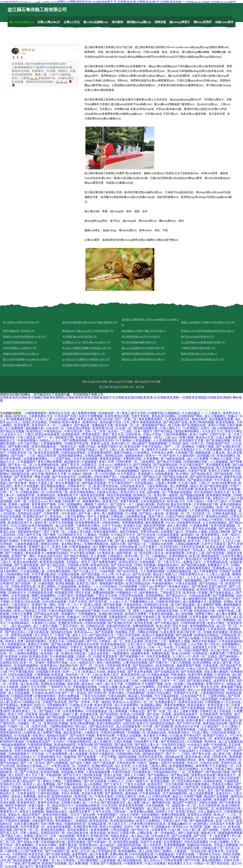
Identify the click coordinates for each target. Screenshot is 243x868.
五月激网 (71, 751)
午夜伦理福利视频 (61, 611)
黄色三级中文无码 (134, 413)
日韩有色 (175, 787)
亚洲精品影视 (97, 824)
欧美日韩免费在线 (225, 483)
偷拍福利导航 (82, 787)
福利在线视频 (128, 757)
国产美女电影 (216, 553)
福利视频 (37, 739)
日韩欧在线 (102, 739)
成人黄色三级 (222, 754)
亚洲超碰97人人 (25, 769)
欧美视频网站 (128, 851)
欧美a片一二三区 (226, 815)
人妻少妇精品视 (39, 632)
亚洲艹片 (148, 827)
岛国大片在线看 (151, 842)
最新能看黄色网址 (199, 568)
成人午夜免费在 (110, 799)
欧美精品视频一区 (163, 781)
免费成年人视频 (180, 641)
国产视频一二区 (57, 809)
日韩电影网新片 (19, 754)
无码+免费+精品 (52, 824)
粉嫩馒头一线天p (151, 437)
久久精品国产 (211, 726)
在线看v (160, 471)
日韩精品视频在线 (179, 571)
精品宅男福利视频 (120, 495)
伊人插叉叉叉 (97, 520)
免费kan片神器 (162, 748)
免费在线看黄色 (16, 660)
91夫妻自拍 (77, 809)
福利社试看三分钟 (126, 681)
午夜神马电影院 (115, 778)
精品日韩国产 (32, 815)
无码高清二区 (202, 513)
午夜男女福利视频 (161, 614)
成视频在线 (163, 827)
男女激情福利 (67, 778)
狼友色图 (74, 684)
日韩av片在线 (153, 434)
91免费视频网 (88, 760)
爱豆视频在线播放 (53, 486)
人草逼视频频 (142, 440)
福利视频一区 (157, 492)
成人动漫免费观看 (202, 793)
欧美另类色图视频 (169, 839)
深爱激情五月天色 (205, 647)
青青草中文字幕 (56, 474)
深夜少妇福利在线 (70, 468)
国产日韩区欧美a (179, 507)
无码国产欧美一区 (200, 739)
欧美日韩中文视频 (131, 790)
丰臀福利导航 (133, 459)
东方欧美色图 (88, 568)
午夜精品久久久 (191, 450)
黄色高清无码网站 (164, 416)
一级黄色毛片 (68, 447)
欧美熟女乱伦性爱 (87, 644)
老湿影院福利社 (62, 796)
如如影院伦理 (33, 468)
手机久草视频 (71, 793)
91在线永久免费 (163, 453)
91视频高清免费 (22, 696)
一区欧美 (133, 538)
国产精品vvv (27, 480)
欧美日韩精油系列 (109, 723)
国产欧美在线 (24, 699)
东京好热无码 (169, 547)
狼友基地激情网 (43, 608)
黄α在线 (55, 507)
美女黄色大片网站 (156, 736)
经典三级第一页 (39, 806)
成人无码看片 (18, 729)
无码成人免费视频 (226, 845)
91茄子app (146, 586)
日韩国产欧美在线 (55, 702)
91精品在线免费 (200, 596)
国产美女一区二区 (21, 465)
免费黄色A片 (123, 465)
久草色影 (175, 444)
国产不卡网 (103, 538)
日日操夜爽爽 (129, 586)
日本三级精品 (30, 833)
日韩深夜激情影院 (100, 453)
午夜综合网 (85, 745)
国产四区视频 (91, 574)
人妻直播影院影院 (212, 693)
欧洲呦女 (188, 447)
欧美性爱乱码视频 (175, 617)
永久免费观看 (15, 428)
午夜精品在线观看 (213, 787)
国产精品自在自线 (13, 471)
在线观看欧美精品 (56, 647)
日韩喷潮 (29, 733)
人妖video (171, 437)
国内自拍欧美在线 (146, 720)
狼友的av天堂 (205, 437)
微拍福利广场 (113, 507)
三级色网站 (147, 462)
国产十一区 (46, 437)
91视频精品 (173, 413)
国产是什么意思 (169, 629)
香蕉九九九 (86, 751)
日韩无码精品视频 (21, 675)
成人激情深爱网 (159, 778)
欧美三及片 (206, 790)
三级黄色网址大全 (41, 416)
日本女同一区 (55, 428)
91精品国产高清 (43, 821)
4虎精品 (231, 684)
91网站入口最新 (222, 459)
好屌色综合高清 (155, 824)
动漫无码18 (224, 793)
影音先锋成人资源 (198, 757)
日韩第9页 (7, 583)
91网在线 (117, 517)
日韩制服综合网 (136, 760)
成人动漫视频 (79, 754)
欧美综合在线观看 (105, 437)
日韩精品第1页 (231, 635)
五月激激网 (64, 769)
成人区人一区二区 (111, 760)
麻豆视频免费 (155, 523)
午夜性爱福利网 (43, 839)
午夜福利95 (227, 699)
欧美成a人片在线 (94, 672)
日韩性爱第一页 (127, 462)
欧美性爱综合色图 (117, 416)
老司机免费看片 (78, 830)
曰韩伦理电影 (114, 580)
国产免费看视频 (224, 596)
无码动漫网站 (150, 815)
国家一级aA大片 (216, 827)
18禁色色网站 (111, 523)
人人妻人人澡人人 (223, 538)
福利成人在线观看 (40, 559)
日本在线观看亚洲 (141, 854)
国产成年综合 (228, 529)
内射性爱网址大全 (192, 574)
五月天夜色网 (175, 784)
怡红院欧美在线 (78, 833)
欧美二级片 (74, 708)
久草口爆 (186, 611)
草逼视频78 (146, 474)
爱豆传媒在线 (12, 468)
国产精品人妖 (153, 477)
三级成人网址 (159, 766)
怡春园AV (74, 617)
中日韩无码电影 (34, 510)
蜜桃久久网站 (52, 781)
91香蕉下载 (63, 635)
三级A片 (205, 483)
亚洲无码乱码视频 (56, 723)
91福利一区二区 (19, 726)
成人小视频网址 (215, 416)
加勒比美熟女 (120, 836)
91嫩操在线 (107, 498)
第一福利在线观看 (173, 459)
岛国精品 (82, 821)
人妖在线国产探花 (59, 681)
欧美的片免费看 (136, 614)
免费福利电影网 (104, 593)
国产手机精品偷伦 (167, 623)
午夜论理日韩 (74, 431)
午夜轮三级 (104, 681)
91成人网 (175, 830)
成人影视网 (19, 568)
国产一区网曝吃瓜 (171, 538)
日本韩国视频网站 (127, 471)
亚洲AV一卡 (153, 456)
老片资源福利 (204, 492)
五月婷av (59, 742)
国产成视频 (211, 830)
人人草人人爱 (43, 419)
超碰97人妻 (70, 714)
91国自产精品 (175, 517)
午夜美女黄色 (104, 796)
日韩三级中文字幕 (30, 535)
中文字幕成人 (223, 480)
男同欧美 (211, 742)
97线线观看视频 (78, 717)
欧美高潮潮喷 (100, 830)
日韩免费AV (40, 507)
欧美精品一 (86, 586)
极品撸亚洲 (72, 462)
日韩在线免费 (174, 860)
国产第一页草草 (80, 702)
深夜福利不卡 (195, 517)
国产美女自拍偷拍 (41, 660)
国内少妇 (6, 538)
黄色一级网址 (208, 760)
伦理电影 (6, 544)
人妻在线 (219, 453)
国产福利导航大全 (102, 635)
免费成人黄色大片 (36, 836)
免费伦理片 (232, 729)
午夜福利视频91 (163, 583)
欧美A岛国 (164, 626)
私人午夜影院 (66, 860)
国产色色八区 (141, 830)
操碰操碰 (21, 748)
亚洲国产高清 (120, 848)
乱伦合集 (12, 866)
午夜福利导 (132, 507)
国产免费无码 (34, 851)
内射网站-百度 (126, 632)
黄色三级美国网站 (109, 663)
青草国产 (161, 586)
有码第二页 (73, 529)
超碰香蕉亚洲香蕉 (58, 538)
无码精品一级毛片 (79, 562)
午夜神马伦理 (153, 650)
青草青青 (202, 766)
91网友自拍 (137, 711)
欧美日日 (143, 723)
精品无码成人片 (25, 757)
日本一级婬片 (144, 431)
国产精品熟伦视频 (194, 565)
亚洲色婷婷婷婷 (138, 608)
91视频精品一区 (127, 593)
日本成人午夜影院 (77, 541)
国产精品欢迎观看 (150, 678)
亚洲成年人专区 (205, 608)
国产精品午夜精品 (77, 556)
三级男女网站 (217, 696)
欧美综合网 (132, 447)
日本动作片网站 (47, 845)
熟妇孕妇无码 (69, 666)
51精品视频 (189, 520)
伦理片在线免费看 (27, 751)
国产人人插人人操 (112, 450)
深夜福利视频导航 (213, 690)
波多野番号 (222, 836)
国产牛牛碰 (193, 860)
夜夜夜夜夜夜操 (151, 422)
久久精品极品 (191, 413)
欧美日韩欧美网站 (83, 492)
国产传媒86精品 (111, 708)
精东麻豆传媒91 (180, 586)
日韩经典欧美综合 (27, 590)
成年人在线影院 (127, 669)
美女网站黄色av (72, 544)
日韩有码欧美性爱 (194, 623)
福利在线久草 (27, 818)
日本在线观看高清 (153, 501)
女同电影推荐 (209, 714)
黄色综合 (56, 517)
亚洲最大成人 (176, 577)
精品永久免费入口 (165, 574)
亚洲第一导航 (65, 660)
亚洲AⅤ (16, 702)
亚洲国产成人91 (39, 547)
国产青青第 (200, 586)
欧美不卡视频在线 (102, 754)
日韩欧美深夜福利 (169, 602)
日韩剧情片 (116, 556)
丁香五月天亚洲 (107, 596)
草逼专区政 (36, 854)
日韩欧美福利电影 (225, 513)
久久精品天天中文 (123, 535)
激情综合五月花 (59, 413)
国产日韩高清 (30, 772)
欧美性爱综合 (89, 845)
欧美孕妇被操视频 (201, 660)
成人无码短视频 (19, 693)
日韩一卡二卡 (9, 492)
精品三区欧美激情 (123, 510)
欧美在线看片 (197, 705)
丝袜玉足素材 (134, 641)
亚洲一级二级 (21, 489)
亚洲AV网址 (117, 693)
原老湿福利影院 (66, 620)
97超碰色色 (232, 781)
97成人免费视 (220, 842)
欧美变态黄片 (80, 678)
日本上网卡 (131, 422)
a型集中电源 (225, 611)
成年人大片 (80, 635)
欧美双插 (80, 769)
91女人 (16, 422)
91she (105, 611)
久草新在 (17, 602)
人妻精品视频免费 (187, 544)
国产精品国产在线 (176, 422)
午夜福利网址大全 (50, 757)
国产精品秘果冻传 (114, 802)
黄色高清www (84, 632)
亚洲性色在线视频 (53, 684)
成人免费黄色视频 (84, 413)
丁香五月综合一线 (72, 626)
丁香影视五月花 (171, 593)
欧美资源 (51, 638)
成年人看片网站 (178, 526)
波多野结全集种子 (186, 714)
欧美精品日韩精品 (207, 635)
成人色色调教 (185, 614)
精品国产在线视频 (217, 796)
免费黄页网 (218, 653)
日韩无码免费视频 (114, 559)
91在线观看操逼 (97, 711)
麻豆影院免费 (45, 866)
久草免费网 (151, 459)
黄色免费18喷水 (179, 733)
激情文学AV (55, 541)
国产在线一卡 (203, 836)
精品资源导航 (73, 733)
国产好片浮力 (73, 775)
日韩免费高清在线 (189, 523)
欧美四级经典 (166, 666)
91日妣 (174, 736)
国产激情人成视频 (227, 660)
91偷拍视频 (46, 583)
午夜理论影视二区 (64, 766)
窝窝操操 (194, 678)
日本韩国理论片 (220, 839)
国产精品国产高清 (184, 790)
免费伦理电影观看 (174, 815)
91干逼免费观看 (57, 754)
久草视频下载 (185, 453)
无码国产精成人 (87, 450)
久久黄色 (207, 769)
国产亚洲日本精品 (200, 681)
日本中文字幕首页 (214, 544)
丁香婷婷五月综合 (209, 854)
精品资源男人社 (220, 599)
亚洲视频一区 (137, 733)
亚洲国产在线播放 (215, 678)
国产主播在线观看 (27, 565)
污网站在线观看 (148, 632)
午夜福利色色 (133, 605)
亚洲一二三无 (72, 672)
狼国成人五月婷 (36, 611)
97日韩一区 (156, 590)
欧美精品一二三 (45, 778)
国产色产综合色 (55, 617)
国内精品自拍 (114, 456)
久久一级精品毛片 (83, 663)
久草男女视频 (199, 617)
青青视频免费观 (133, 523)
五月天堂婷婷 (155, 550)
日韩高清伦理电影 (79, 428)
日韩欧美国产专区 (218, 444)
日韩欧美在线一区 (21, 453)
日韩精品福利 (76, 641)
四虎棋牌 (98, 699)
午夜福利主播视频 (18, 821)
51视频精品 (159, 556)
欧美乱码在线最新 (48, 434)
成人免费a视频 (79, 863)
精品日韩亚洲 (47, 456)
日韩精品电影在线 (31, 638)
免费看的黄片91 (107, 857)
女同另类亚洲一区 (33, 827)
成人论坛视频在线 (231, 742)
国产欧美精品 (225, 790)
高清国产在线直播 (58, 799)
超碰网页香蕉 (141, 653)
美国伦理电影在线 (202, 468)
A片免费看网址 (200, 510)
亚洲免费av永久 (224, 568)
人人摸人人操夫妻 (218, 574)
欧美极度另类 (65, 593)
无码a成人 (199, 550)
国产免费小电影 (19, 447)
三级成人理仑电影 (80, 532)
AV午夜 (148, 726)
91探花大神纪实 (177, 468)
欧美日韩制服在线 (44, 447)
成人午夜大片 (170, 717)
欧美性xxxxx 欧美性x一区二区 (133, 702)
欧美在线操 (99, 833)
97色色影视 (219, 745)
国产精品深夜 (180, 775)
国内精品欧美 (175, 757)
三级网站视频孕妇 (62, 726)
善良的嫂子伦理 (111, 422)
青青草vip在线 (100, 444)
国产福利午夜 (162, 699)
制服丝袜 (70, 757)
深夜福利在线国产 (30, 532)
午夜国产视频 (193, 796)
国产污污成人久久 (39, 471)
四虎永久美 (222, 492)
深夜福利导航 (26, 495)
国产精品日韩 (124, 745)
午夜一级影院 (102, 702)
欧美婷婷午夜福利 (13, 742)
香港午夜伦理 (103, 705)
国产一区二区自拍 (92, 666)
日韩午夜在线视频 (120, 520)
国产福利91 (149, 538)
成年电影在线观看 (94, 483)
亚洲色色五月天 (11, 784)
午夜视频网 (142, 818)
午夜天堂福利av (153, 447)
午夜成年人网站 (16, 857)
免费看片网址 (205, 614)
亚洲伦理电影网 (64, 450)
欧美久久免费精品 (149, 821)
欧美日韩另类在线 (106, 486)
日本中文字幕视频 (129, 650)
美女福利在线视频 (59, 827)
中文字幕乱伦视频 (83, 553)
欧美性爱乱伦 (129, 562)
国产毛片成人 (18, 809)
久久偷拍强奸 (186, 456)
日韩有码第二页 (121, 611)
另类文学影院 (141, 416)
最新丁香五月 (71, 465)
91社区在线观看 (213, 638)
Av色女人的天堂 (197, 669)
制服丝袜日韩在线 (200, 845)
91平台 (174, 450)
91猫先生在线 (210, 763)
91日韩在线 (162, 729)
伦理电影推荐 (71, 434)
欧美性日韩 (53, 693)
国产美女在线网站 (80, 848)
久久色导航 (140, 766)
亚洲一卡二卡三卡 (71, 605)
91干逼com (124, 574)
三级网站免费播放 (27, 653)
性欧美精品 (179, 675)
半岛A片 (193, 763)
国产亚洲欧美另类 (120, 623)
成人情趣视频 (15, 669)
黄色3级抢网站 (212, 860)
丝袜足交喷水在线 (50, 556)
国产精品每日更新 (218, 772)
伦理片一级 (208, 428)
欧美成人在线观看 (133, 714)
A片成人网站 (201, 733)
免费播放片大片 (219, 565)
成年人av (193, 690)
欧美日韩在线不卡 (14, 559)
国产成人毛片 (9, 833)
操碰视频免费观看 (230, 833)
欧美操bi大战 (133, 526)
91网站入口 (117, 781)
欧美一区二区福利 (33, 663)
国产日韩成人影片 (172, 559)
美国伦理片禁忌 (60, 669)
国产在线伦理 (98, 693)
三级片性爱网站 (75, 517)
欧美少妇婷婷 (181, 653)
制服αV (233, 416)
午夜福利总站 (53, 431)
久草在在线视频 (36, 669)
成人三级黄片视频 (186, 711)
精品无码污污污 (63, 806)
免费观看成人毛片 (74, 520)
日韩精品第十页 (212, 848)
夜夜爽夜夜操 (129, 437)
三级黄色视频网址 (30, 577)
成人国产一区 (173, 650)
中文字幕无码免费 (95, 617)
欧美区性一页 (136, 450)
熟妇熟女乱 (46, 818)
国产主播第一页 (44, 860)
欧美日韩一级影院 (166, 495)
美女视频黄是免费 (221, 419)
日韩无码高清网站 (197, 842)
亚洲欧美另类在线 (71, 623)
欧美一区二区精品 (205, 656)
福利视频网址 (194, 580)
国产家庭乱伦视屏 (200, 480)
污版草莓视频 (195, 684)
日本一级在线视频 (63, 836)
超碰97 (25, 687)
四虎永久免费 (15, 641)
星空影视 (47, 590)
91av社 (170, 523)
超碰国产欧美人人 (24, 790)
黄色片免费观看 (69, 696)
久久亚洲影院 (94, 790)
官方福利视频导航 (175, 793)
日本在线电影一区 (220, 577)
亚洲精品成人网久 (94, 590)
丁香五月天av (172, 562)
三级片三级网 (139, 769)
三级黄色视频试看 (27, 544)
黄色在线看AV (35, 553)
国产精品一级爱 (11, 510)
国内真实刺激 (93, 775)
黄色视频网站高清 (202, 626)
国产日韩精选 (142, 465)
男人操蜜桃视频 (113, 513)
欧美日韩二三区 (156, 641)
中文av (53, 690)
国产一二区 (173, 447)
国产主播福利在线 (70, 784)
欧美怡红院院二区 (209, 590)
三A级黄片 (66, 425)
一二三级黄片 (212, 413)
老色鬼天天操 (219, 857)
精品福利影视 (95, 809)
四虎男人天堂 (138, 489)
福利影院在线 (21, 474)
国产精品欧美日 (202, 474)
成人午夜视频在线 (18, 690)
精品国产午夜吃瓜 (185, 802)
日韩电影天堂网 (78, 565)
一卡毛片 (94, 802)
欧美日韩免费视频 (83, 723)
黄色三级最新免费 (158, 790)
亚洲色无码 (229, 763)
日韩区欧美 (134, 434)
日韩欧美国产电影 (18, 839)
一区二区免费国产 (192, 772)
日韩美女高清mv (108, 492)
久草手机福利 (108, 568)
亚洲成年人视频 (196, 532)
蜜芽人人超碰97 (144, 611)
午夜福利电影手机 (166, 772)
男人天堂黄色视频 (229, 468)
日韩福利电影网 (228, 428)
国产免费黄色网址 (105, 562)
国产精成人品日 (117, 769)
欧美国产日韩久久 (216, 736)
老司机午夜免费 (92, 793)
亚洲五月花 (57, 641)
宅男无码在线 (150, 532)
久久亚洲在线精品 (215, 523)
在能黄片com (210, 818)
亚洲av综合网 (105, 660)
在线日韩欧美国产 (67, 559)
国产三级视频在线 (135, 799)
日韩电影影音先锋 (41, 593)
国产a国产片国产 (110, 468)
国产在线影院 (110, 714)
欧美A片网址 (217, 623)
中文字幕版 (109, 757)
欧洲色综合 (91, 422)
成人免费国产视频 (209, 605)
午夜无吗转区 (169, 751)
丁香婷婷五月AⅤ (60, 687)
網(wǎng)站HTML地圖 (148, 382)
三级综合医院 (62, 599)
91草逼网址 (142, 453)
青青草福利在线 (11, 733)
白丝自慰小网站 (65, 419)
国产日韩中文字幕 (189, 723)
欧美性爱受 (22, 425)
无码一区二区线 (95, 431)
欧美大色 (194, 541)
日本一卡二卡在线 (161, 647)
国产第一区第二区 (159, 711)
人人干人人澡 (197, 577)
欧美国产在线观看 (44, 760)
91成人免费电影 (138, 620)
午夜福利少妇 (125, 660)
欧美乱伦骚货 (216, 547)
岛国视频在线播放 (83, 577)
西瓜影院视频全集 (145, 751)
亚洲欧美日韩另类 (86, 827)
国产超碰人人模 (50, 711)
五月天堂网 (39, 687)
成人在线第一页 (84, 681)
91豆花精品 (78, 629)
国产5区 (92, 641)
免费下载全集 (68, 845)
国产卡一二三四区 (178, 754)
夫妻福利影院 (118, 617)
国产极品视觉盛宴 (216, 486)
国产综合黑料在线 (154, 507)
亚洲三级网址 (47, 586)
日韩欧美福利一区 (33, 492)
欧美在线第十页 (219, 705)
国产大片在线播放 (161, 489)
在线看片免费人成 (74, 802)
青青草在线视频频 (138, 748)
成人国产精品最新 (183, 605)
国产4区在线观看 (95, 781)
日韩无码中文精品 (174, 745)
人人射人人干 (182, 656)
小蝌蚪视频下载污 (18, 608)
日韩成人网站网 (220, 532)
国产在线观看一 (89, 757)
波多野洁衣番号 (80, 812)
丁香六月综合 (228, 647)
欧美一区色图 (175, 684)
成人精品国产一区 (29, 781)
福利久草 (41, 523)
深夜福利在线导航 (129, 845)
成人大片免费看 (198, 459)
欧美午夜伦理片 (191, 736)
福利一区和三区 (193, 444)
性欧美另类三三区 (220, 708)
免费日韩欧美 (18, 547)
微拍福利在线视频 (132, 550)
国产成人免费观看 (127, 541)
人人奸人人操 (231, 541)
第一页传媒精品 (165, 833)
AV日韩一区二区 (162, 620)
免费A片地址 (88, 447)
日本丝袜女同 (161, 836)
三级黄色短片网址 (88, 526)
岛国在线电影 (147, 629)
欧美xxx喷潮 (93, 605)
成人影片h (27, 866)
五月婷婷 (38, 693)
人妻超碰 (180, 851)
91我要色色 (172, 708)
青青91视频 (19, 550)
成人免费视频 (179, 486)
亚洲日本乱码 (175, 669)
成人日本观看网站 (127, 705)
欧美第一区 (9, 480)
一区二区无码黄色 (92, 608)
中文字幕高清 (127, 474)
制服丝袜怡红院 (76, 824)
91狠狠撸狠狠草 (36, 413)
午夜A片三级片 (217, 501)
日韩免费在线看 (136, 517)
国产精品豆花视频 (13, 431)
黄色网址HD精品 (217, 517)
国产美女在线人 (137, 690)
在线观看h (85, 477)
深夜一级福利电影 (129, 577)
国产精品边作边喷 (47, 614)
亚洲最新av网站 (152, 705)
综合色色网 (33, 602)
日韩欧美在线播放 (216, 632)
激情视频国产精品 (154, 425)
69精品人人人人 (51, 440)
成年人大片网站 (135, 775)
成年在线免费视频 (80, 739)
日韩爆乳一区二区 (30, 723)
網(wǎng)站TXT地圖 (121, 382)
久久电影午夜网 (52, 751)
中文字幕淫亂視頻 (44, 574)
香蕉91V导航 (217, 425)
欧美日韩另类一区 (189, 632)
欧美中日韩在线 (154, 577)
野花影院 (226, 714)
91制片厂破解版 (148, 763)
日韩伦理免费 (162, 796)
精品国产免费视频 (172, 857)
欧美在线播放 (226, 422)
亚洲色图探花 (178, 556)
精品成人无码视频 (141, 696)
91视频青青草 (134, 863)
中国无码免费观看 (175, 510)
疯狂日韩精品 (129, 532)
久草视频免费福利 (197, 538)
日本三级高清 (27, 437)
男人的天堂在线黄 (36, 629)
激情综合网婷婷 (60, 748)
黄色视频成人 (65, 821)
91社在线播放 (68, 498)
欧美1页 (195, 556)
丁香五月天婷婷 (31, 617)
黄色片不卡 (191, 687)
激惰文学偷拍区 (16, 806)
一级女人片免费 (149, 739)
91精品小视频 (109, 687)
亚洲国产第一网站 (24, 556)
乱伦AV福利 (19, 526)
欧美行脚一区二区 (138, 556)
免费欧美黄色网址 (174, 480)
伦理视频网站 (231, 644)
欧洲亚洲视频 (65, 583)
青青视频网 (86, 620)
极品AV (177, 796)
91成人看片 (135, 559)
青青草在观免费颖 (227, 739)
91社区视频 (108, 474)
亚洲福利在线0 (54, 708)
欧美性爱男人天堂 (217, 559)
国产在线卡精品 (212, 717)
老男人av (145, 796)
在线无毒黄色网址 (106, 532)
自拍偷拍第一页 (109, 413)
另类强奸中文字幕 (186, 693)
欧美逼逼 (58, 675)
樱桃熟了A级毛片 (97, 504)
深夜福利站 (156, 799)
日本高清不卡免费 (222, 824)
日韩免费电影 (136, 693)
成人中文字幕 (114, 684)
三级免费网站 (73, 781)
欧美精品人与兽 (182, 778)
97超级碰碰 (89, 462)
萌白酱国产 (140, 444)
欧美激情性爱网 (69, 699)
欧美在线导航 (99, 821)
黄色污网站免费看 (50, 462)
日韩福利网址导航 (196, 462)
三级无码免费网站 (176, 434)
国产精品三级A (12, 836)
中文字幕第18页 (206, 778)
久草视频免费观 (52, 444)
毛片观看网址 (217, 550)
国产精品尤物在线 (176, 477)
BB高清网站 (46, 769)
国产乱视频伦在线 (194, 425)
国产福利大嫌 (155, 568)
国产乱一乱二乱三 (39, 450)
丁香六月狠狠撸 (181, 663)
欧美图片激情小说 (110, 447)
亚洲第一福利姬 (19, 504)
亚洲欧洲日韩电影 (111, 614)
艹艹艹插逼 (13, 863)
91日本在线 (233, 702)
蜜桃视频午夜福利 (112, 583)
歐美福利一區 (191, 535)
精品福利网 (36, 720)
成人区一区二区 (227, 626)
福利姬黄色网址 (136, 590)
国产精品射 (82, 425)
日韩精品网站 (94, 456)
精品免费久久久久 (180, 863)
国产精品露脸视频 (129, 498)
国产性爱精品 (9, 705)
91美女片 (20, 538)
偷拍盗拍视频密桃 (56, 678)
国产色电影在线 (60, 787)
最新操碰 (132, 793)
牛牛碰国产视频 (153, 684)
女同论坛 (151, 559)
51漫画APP (91, 708)
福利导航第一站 (127, 553)
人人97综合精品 (107, 586)
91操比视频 (38, 681)
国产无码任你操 (122, 565)
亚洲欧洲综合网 (103, 766)
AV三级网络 (96, 580)
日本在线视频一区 (158, 806)
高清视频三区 (206, 456)
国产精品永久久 (177, 596)
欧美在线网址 (227, 456)
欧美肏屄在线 (100, 565)
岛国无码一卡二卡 (78, 675)
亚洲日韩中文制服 (18, 507)
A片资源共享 (106, 553)
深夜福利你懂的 (121, 729)
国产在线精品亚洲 (167, 672)
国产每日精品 (164, 431)
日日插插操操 (186, 590)
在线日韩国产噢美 (197, 650)
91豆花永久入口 (12, 434)
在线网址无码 (9, 663)
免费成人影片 (193, 562)
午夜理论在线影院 (33, 541)
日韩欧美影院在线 (24, 586)
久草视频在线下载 (206, 504)
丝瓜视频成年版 (83, 538)
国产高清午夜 (98, 602)
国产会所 (169, 456)
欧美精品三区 (143, 495)
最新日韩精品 (123, 453)
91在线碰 (135, 617)
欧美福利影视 (213, 477)
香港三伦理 (107, 462)
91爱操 (95, 863)
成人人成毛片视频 (46, 626)
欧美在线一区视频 (196, 593)
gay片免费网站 (145, 687)
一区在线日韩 (198, 851)
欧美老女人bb (182, 809)
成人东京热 (123, 766)
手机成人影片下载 (175, 821)
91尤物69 (75, 474)
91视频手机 (156, 413)
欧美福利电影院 (65, 745)
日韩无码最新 (120, 830)
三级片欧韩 (103, 839)
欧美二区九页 (81, 851)
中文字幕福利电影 (167, 696)
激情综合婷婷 (50, 544)
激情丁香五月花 (113, 434)
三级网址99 (8, 781)
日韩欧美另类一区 (138, 699)
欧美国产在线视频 (55, 863)
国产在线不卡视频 (83, 736)
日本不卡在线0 (112, 526)
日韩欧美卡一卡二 (41, 568)
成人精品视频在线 (130, 860)
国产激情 (50, 535)
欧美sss (19, 611)
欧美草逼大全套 (206, 489)
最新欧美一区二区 (185, 806)
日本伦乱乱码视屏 (193, 547)
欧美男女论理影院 (200, 815)
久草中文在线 (102, 812)
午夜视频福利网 (147, 857)
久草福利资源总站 (178, 419)
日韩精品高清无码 (102, 440)
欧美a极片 (127, 687)
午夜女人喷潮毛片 (13, 450)
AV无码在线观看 (87, 818)
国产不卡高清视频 (161, 760)
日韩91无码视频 (145, 565)
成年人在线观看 (19, 498)
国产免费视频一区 (160, 644)
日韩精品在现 (95, 626)
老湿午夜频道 (77, 842)
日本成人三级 (196, 553)
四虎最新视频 (85, 596)
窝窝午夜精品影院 (56, 577)
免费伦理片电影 (58, 663)
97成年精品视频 (49, 793)
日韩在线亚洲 (126, 763)
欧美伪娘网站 (65, 818)
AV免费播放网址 (102, 471)
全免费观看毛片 (166, 702)
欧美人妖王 (112, 675)
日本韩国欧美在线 (53, 842)
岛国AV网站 (8, 638)
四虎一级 (21, 501)
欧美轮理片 (156, 784)
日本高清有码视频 (184, 729)
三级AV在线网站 (204, 507)
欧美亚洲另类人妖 (134, 675)
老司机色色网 (144, 623)
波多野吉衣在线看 (204, 775)
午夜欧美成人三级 (51, 529)
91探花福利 (187, 751)
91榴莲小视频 (205, 447)
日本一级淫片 (231, 535)
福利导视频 (36, 729)
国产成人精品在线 (53, 565)
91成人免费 (223, 437)
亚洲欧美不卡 (18, 593)
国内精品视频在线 (146, 428)
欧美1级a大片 (176, 501)
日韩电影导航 (122, 599)
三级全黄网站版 (157, 486)
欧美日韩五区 (47, 480)
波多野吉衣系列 (224, 681)
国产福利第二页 (204, 809)
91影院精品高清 (43, 620)
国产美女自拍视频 (205, 529)
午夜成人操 (133, 580)
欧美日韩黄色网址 (198, 784)
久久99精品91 (205, 751)
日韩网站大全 (32, 702)
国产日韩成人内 (66, 550)
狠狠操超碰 (203, 453)
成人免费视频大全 (195, 602)
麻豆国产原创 (33, 647)
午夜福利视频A (28, 440)
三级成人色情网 (166, 483)
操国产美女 (156, 517)
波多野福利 (80, 854)
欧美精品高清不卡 (36, 517)
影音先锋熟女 (191, 717)
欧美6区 (113, 833)
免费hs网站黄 (119, 854)
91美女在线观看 (187, 583)
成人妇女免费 (65, 526)
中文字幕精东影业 (103, 650)
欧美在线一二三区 (123, 678)
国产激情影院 (104, 745)
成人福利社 (127, 857)
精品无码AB (96, 769)
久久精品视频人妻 (33, 571)
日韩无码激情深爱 (111, 748)
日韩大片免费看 (22, 614)
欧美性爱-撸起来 (177, 799)
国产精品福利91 (144, 666)
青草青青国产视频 (44, 504)
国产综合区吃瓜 (128, 571)
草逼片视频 (83, 437)
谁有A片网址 (234, 431)
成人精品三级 (140, 836)
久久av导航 (195, 644)
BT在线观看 (23, 736)
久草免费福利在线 (47, 465)
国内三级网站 (163, 851)
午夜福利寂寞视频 (40, 745)
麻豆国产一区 (183, 748)
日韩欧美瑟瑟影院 (106, 656)
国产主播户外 (159, 663)
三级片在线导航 (99, 653)
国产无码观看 (105, 632)
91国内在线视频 (95, 623)
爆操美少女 (209, 833)
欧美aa (147, 635)
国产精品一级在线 (152, 513)
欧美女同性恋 (21, 599)
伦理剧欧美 (200, 653)
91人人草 (108, 574)
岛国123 (39, 705)
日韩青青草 (52, 513)
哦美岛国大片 (227, 775)
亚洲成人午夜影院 (211, 520)
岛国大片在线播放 (194, 629)
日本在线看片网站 (27, 848)
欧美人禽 (129, 708)
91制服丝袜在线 (131, 477)
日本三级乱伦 (138, 647)
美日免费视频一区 (41, 550)
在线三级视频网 (144, 839)
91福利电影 (108, 571)
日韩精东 (55, 422)
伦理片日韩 (39, 726)
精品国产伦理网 (154, 529)
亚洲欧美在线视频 (97, 647)
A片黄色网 (136, 824)
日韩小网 (154, 480)
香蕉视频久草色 (225, 799)
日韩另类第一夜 (58, 492)
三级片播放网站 (88, 860)
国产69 (28, 778)
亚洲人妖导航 (113, 775)
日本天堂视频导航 (70, 480)
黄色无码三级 (150, 717)
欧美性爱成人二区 (25, 711)
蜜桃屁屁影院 (211, 556)
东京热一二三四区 (120, 431)
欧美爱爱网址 (211, 535)
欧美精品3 (24, 766)
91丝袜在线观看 (169, 535)
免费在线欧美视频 (17, 739)
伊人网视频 (67, 690)
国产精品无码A (16, 632)
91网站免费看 (150, 681)
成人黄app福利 (21, 626)
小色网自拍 (19, 854)
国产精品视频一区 (132, 568)
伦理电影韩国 (213, 781)
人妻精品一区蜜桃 (97, 535)
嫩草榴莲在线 (162, 802)
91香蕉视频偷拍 (80, 547)
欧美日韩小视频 (55, 739)
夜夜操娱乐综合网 (215, 723)
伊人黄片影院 (220, 650)
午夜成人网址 (224, 769)
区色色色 (91, 468)
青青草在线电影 (111, 459)
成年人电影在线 (189, 833)
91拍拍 (23, 656)
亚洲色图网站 (155, 596)
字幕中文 (77, 647)
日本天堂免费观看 (159, 656)
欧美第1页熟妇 (186, 812)
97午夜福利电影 (150, 793)
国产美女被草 (18, 483)
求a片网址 (183, 474)
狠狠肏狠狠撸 (102, 720)
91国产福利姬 (41, 599)
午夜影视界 (211, 666)
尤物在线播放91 (95, 480)
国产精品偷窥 (56, 717)
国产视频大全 (116, 809)
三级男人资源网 (231, 830)
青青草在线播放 (19, 760)
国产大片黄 (19, 720)
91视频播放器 (165, 854)
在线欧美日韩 (88, 498)
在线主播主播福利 (217, 672)
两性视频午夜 (115, 699)
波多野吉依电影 (231, 580)
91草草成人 (103, 751)
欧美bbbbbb (39, 690)
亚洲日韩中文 (215, 684)
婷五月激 (38, 474)
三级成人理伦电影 (210, 729)
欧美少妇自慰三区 (148, 660)
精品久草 (196, 486)
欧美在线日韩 (170, 520)
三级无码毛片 (21, 605)
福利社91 (147, 471)
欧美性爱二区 (84, 796)
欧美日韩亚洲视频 (223, 526)
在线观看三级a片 (172, 532)
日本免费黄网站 (73, 711)
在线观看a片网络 (73, 772)
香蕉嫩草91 (69, 614)
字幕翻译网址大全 (142, 602)
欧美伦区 (78, 599)
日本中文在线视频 (62, 523)
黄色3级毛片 (194, 559)
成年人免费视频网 (47, 520)
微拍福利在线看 (62, 632)
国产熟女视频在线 (174, 660)
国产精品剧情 (224, 474)
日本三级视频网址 (71, 504)
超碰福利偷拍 (135, 456)
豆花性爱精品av (49, 790)
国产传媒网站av (159, 775)
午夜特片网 (107, 669)
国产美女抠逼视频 (140, 672)
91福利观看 (185, 608)
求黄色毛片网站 (223, 784)
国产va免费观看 (58, 763)
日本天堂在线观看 (86, 459)
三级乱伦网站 (151, 541)
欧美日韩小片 (121, 444)
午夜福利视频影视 (174, 541)
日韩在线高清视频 (224, 733)
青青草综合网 (106, 736)
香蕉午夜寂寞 (130, 501)
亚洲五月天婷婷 (219, 471)
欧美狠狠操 (86, 839)
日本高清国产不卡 (194, 696)
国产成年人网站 (81, 763)
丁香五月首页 (211, 541)
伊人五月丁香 (35, 775)
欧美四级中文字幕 (192, 440)
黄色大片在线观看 (27, 486)
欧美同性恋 (34, 431)
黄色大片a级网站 (111, 827)
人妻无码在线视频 (136, 663)
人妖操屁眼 (108, 860)
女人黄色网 (99, 556)
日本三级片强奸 (28, 444)
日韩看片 (18, 787)
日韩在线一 (121, 812)
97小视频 (132, 513)
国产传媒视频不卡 (132, 656)
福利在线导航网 (155, 526)
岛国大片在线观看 (173, 763)
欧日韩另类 (216, 851)
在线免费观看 (165, 474)
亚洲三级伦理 (218, 586)
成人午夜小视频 (102, 717)
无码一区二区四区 (18, 620)
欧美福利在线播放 (224, 510)
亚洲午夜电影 (174, 580)
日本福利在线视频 (114, 489)
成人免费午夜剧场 (105, 547)
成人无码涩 (16, 775)
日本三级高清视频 (205, 699)
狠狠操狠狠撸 (158, 444)
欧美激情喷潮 (175, 553)
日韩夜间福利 (177, 471)
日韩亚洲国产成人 (106, 477)
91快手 (86, 699)
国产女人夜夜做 (99, 517)
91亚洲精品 (191, 428)
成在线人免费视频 (24, 796)
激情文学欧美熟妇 (205, 641)
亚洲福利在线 (46, 495)
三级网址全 (92, 733)
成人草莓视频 (119, 711)
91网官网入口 (14, 851)
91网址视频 (90, 529)
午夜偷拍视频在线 (80, 742)
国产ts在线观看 (182, 836)
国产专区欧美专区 (65, 477)
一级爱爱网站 (120, 653)
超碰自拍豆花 (55, 720)
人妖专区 (119, 538)
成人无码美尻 (153, 845)
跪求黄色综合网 (197, 857)
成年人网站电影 (98, 510)
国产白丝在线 (147, 535)
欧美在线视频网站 (44, 498)
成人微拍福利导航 (195, 599)
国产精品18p (202, 748)
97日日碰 (38, 754)
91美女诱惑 (168, 632)
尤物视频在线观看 (85, 687)
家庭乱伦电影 (117, 672)
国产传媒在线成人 (222, 593)
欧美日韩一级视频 (53, 848)
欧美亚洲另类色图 (132, 806)
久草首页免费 (185, 489)
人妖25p (97, 675)
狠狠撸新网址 (92, 501)
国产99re (120, 620)
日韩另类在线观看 (132, 596)
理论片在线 (83, 593)
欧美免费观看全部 (88, 523)
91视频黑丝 (133, 684)
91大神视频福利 (11, 647)
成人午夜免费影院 (206, 571)
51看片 (29, 434)
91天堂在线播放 (46, 699)
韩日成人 (82, 726)
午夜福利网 (150, 498)
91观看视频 (42, 675)
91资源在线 (223, 675)
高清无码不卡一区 (44, 425)
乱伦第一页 (124, 428)
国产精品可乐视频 (169, 462)
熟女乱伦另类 (210, 687)
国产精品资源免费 (20, 860)
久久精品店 (183, 647)
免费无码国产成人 (79, 720)
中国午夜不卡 (108, 550)
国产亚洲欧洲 (164, 726)
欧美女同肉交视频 (55, 815)
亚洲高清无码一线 (53, 833)
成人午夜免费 (99, 854)
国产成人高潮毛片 (225, 748)
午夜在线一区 (227, 608)
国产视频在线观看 (193, 495)
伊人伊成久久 (44, 635)
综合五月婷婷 (130, 815)
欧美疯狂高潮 (39, 656)
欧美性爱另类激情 (147, 520)
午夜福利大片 (100, 678)
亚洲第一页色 (24, 520)
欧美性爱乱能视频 (126, 842)
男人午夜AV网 (153, 580)
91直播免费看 (200, 526)
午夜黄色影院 (27, 793)
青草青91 (83, 836)
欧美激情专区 (27, 802)
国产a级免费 (184, 635)
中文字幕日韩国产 (192, 465)
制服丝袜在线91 (169, 565)
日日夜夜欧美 (142, 772)
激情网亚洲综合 (186, 760)
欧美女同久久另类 (133, 492)
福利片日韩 (119, 544)
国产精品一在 (137, 544)
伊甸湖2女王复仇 (67, 608)
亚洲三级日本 (55, 729)
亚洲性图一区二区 (178, 513)
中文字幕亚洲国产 (121, 483)
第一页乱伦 (212, 644)
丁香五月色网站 (66, 568)
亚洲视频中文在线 (68, 489)
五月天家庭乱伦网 (188, 848)
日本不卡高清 (78, 602)
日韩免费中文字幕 (147, 742)
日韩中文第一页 (221, 434)
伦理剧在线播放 (156, 787)
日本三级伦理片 (28, 650)
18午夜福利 (69, 513)
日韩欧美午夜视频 (33, 717)
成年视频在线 (149, 593)
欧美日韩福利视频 (202, 422)
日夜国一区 (36, 538)
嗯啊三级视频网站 (44, 596)
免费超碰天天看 (103, 425)
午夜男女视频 (185, 854)
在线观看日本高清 (49, 672)
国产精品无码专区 (102, 726)
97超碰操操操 (68, 586)
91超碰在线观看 (175, 690)
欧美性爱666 (49, 666)
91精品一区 (202, 863)
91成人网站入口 (171, 428)
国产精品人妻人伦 (147, 745)
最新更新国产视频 (189, 666)
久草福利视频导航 (174, 739)
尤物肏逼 (50, 468)
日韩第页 (206, 711)
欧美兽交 (156, 690)
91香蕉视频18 (214, 702)
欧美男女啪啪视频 (132, 787)
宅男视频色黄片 (58, 705)
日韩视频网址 (88, 614)
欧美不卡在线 (58, 857)
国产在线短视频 (192, 672)
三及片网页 (119, 647)
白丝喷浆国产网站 (191, 416)
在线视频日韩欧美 (88, 806)
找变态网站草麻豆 (190, 781)
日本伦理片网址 (232, 556)
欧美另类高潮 (53, 580)
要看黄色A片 (9, 812)
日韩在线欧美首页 (133, 486)
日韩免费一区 (72, 501)
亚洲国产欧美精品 (90, 778)
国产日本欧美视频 (58, 854)
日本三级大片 (137, 644)
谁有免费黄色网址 (151, 419)
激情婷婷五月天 (170, 599)
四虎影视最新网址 (71, 456)
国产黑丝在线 (220, 863)
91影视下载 (131, 468)
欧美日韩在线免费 (47, 453)
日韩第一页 (84, 656)
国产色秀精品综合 (173, 742)
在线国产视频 (122, 720)
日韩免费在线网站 (59, 571)
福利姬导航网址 (36, 641)
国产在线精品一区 (212, 583)
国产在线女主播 (28, 842)
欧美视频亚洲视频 (219, 495)
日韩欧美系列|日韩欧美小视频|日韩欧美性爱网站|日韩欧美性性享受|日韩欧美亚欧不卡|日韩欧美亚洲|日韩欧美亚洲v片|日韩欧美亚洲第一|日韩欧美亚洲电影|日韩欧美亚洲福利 (116, 397)
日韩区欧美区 (38, 857)
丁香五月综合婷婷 (94, 696)
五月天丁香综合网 (83, 815)
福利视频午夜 (35, 428)
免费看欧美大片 (68, 495)
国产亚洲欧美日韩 (229, 447)
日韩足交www (38, 501)
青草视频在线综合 (163, 608)
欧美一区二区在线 (229, 507)
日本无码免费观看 (164, 638)
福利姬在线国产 (58, 736)
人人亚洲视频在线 (165, 440)
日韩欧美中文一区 (80, 486)
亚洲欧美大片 (116, 608)
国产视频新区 (136, 809)
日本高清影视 (21, 596)
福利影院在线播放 (163, 723)
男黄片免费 (43, 477)
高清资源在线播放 (122, 821)
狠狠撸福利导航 (21, 419)
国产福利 (196, 477)
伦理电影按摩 (90, 559)
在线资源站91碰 (205, 611)
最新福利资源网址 (94, 638)
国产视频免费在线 (202, 821)
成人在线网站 (93, 784)
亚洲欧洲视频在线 (97, 544)
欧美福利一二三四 (85, 748)
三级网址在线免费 (161, 544)
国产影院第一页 (26, 583)
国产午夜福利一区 (100, 842)
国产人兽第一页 (55, 532)
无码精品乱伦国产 (30, 513)
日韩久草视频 (123, 742)
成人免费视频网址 (85, 669)
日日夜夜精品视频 (62, 656)
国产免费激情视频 (76, 440)
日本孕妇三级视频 (169, 687)
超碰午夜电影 (146, 504)
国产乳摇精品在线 (68, 590)
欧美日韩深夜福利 (30, 678)
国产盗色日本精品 (124, 739)
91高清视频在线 (74, 510)
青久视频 (55, 501)
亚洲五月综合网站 (35, 422)
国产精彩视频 (113, 605)
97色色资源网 (213, 450)
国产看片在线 (202, 754)
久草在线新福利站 (231, 641)
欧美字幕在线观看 (89, 690)
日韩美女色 (220, 757)
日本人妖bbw (196, 501)
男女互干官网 (91, 489)
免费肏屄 (26, 705)
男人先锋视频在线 (100, 629)
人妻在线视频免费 (98, 772)
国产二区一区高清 (74, 693)
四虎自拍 (163, 504)
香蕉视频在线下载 (199, 498)
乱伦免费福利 (173, 842)
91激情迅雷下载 (103, 541)
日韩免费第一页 (26, 529)
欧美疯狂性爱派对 (178, 550)
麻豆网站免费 (62, 471)
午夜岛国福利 (117, 696)
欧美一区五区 (225, 821)
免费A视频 (187, 437)
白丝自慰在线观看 (55, 602)
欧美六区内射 (104, 419)
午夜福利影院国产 (150, 708)
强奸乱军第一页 (43, 489)
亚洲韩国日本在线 (156, 605)
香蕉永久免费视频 (32, 812)
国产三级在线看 (104, 763)
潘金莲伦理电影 (181, 504)
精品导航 (180, 644)
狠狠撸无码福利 (58, 553)
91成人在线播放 (72, 790)
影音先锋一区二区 (128, 425)
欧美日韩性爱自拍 (105, 787)
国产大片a (212, 580)
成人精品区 (108, 845)
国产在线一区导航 (30, 708)
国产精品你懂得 (62, 644)
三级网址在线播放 (126, 717)
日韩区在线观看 (163, 818)
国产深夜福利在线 (166, 465)
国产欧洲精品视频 (218, 440)
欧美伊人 (29, 784)
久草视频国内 (27, 462)
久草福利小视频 (52, 650)
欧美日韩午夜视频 (201, 675)
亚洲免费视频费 (175, 845)
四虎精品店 (89, 465)
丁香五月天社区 (130, 529)
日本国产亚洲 (197, 471)
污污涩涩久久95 (212, 431)
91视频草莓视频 (163, 635)
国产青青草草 (24, 477)
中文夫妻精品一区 (222, 766)
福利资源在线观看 (93, 495)
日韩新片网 (128, 833)
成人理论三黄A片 (159, 809)
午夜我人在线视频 (129, 736)
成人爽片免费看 (227, 614)
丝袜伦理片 (81, 471)
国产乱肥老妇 (118, 638)
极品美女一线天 (92, 684)
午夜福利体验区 (19, 623)
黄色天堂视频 (88, 550)
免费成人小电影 (75, 580)
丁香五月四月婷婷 (128, 635)
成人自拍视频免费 (129, 726)
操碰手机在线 (233, 477)
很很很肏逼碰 (19, 681)
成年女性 (44, 796)
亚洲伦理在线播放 (53, 830)
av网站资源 (145, 833)
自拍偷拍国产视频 (88, 611)
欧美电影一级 (50, 653)
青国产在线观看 (221, 669)
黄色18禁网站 (228, 760)
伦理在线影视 (129, 547)
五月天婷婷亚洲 (209, 806)
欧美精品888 (104, 620)
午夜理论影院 (122, 772)
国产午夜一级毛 (89, 513)
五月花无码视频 (125, 629)
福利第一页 (91, 474)
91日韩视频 (195, 742)
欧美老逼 (11, 656)
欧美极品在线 (157, 733)
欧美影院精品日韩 (229, 809)
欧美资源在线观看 (52, 562)
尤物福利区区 (117, 480)
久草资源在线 (217, 629)
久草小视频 (36, 809)
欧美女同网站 (59, 629)
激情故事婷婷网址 (188, 431)
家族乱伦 (15, 815)
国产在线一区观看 (159, 714)
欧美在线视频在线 (114, 644)
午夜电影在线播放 (180, 492)
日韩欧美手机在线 (77, 444)
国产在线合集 (85, 660)
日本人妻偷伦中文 (210, 812)
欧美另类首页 (122, 839)
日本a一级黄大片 (138, 781)
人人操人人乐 (119, 602)
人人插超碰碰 (219, 462)
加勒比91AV (221, 498)
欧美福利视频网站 (27, 666)
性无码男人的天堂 (152, 553)
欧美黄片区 (111, 501)
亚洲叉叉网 (60, 547)
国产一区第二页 (126, 419)
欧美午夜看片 (72, 422)
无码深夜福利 (144, 483)
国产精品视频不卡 (85, 799)
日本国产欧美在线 (172, 720)
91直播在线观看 (69, 574)
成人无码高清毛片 (178, 529)
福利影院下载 (65, 437)
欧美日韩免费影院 (41, 526)
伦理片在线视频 (230, 489)
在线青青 (32, 714)
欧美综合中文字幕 (188, 726)
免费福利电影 (161, 653)
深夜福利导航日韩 (145, 599)
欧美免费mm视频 (142, 812)
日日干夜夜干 (149, 547)
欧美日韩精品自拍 (138, 583)
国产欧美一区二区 (27, 830)
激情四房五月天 (221, 617)
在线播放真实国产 (39, 742)
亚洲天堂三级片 (87, 583)
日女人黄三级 (192, 830)
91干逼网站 (124, 440)
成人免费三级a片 (139, 802)
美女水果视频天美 (68, 483)
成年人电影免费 (91, 507)
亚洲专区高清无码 (191, 702)
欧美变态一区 (122, 751)
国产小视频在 (15, 553)
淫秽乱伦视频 (208, 802)
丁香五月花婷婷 (135, 784)
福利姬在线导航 (168, 611)
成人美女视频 (143, 729)
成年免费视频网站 (98, 599)
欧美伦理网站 (203, 663)
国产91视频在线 (112, 863)
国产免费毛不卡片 (149, 510)
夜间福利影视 (106, 577)
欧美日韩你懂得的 (26, 562)
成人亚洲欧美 (103, 742)
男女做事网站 (25, 845)
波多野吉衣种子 (77, 729)
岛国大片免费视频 (91, 416)
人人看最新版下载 (77, 650)
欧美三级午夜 (223, 663)
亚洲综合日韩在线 (74, 653)
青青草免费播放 (175, 705)
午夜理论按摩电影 (114, 733)
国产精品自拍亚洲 (152, 669)
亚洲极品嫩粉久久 (180, 824)
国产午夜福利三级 (58, 851)
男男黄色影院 (92, 434)
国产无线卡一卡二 (123, 504)
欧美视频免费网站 (182, 766)
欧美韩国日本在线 (219, 720)
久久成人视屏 (188, 483)
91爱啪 (75, 705)
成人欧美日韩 (30, 684)
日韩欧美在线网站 (162, 769)
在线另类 (129, 723)
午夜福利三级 (152, 617)
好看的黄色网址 (46, 696)
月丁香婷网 (71, 507)
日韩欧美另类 (175, 568)
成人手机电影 (223, 711)
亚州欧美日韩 (100, 836)
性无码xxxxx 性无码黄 (188, 827)
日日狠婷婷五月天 (71, 535)
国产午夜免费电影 (194, 708)
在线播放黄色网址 (36, 459)
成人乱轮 (18, 799)
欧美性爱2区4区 (104, 428)
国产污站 (223, 751)
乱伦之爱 (87, 705)
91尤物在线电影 (159, 675)
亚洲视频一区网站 (221, 602)
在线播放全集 (89, 714)
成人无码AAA (153, 860)
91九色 (170, 590)
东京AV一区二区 (210, 620)
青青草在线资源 (49, 802)
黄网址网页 (200, 419)
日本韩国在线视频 (172, 498)
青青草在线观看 (22, 635)
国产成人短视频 (189, 638)
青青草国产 (108, 818)
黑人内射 (174, 425)
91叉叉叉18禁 (137, 480)
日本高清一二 (68, 760)
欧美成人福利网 (201, 799)
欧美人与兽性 (199, 434)
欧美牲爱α (201, 824)
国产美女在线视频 (82, 857)
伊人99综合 (116, 590)
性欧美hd (39, 736)
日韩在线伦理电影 (74, 453)
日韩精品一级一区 (111, 641)
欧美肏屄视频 (50, 772)
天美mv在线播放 (175, 678)
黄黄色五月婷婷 (39, 644)
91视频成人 (102, 848)
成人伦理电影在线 (104, 851)
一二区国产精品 (61, 459)
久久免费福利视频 (153, 571)
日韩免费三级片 (163, 848)
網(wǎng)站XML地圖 (95, 382)
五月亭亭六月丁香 (152, 468)
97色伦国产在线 (66, 416)
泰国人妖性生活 (16, 416)
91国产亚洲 (191, 787)
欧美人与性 (16, 714)
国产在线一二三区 (24, 456)
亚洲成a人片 (41, 766)
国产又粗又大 (114, 784)
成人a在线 (145, 851)
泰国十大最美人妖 (41, 483)
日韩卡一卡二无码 (173, 681)
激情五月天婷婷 (157, 450)
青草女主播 (86, 419)
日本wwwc (106, 465)
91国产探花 (66, 596)
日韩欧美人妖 (108, 529)
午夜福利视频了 (108, 815)
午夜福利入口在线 (44, 623)
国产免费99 (54, 510)
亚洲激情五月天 (114, 690)
